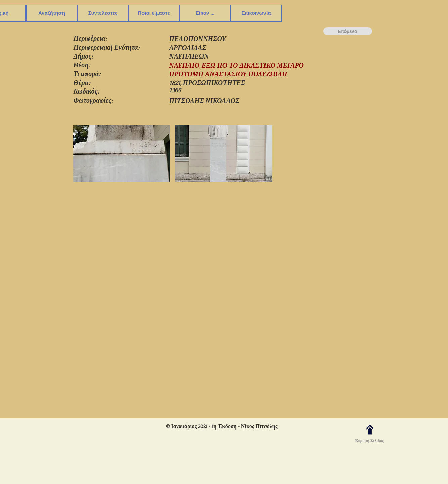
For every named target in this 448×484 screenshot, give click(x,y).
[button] (52, 13)
